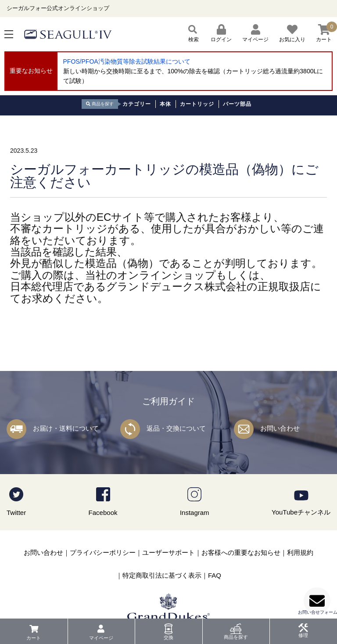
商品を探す (236, 637)
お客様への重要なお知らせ (241, 552)
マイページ (101, 638)
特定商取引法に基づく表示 (162, 575)
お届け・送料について (66, 428)
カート (34, 638)
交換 (168, 637)
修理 (303, 635)
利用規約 (300, 552)
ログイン (221, 33)
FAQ (215, 575)
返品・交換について (176, 428)
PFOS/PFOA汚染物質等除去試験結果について (127, 61)
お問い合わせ (280, 428)
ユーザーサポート (168, 552)
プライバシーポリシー (103, 552)
